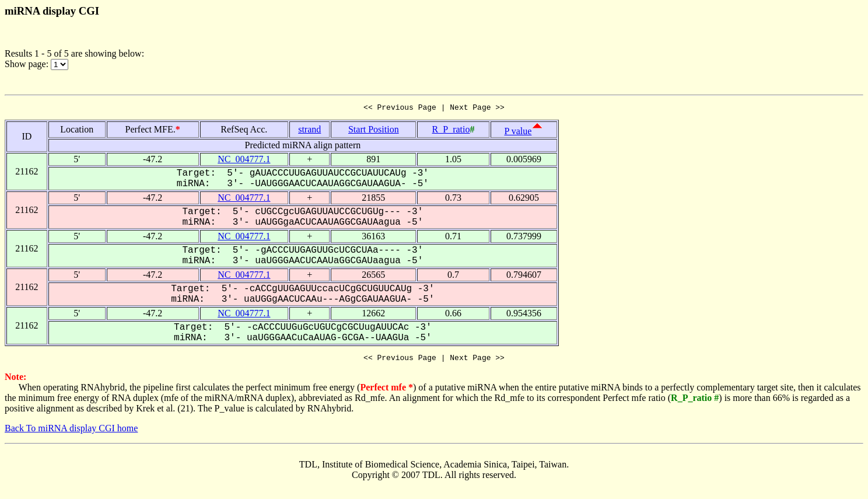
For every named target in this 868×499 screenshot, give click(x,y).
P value (518, 133)
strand (309, 131)
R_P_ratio (451, 131)
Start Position (374, 131)
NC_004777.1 (244, 161)
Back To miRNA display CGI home (71, 432)
